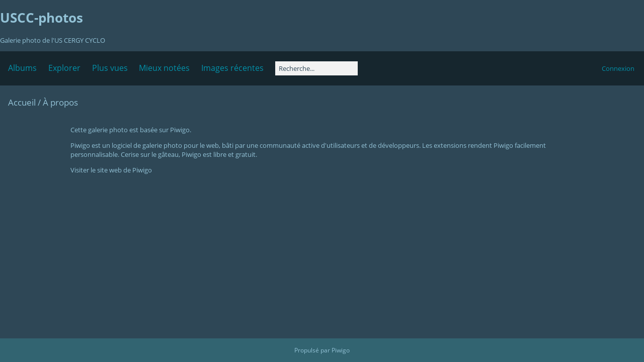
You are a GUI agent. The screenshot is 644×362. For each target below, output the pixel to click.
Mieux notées (164, 68)
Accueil (22, 102)
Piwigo (341, 350)
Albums (22, 68)
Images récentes (232, 68)
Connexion (618, 68)
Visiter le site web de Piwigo (111, 170)
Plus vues (110, 68)
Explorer (64, 68)
